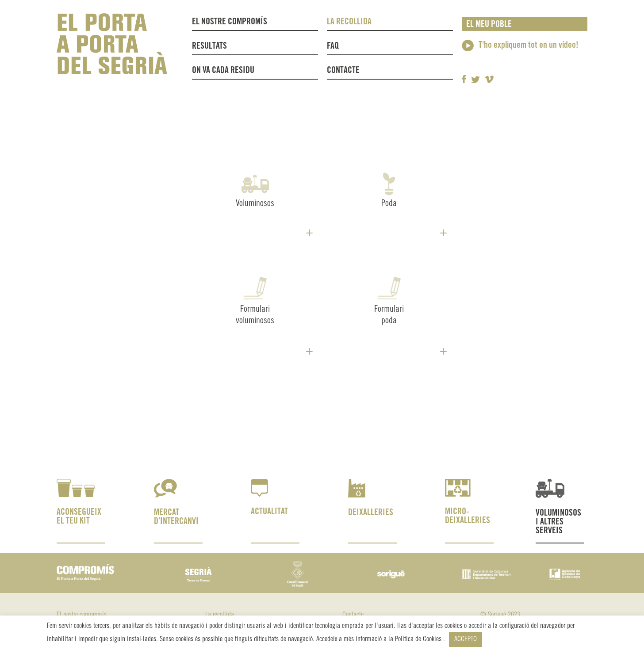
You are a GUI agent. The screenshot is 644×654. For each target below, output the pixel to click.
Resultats (209, 46)
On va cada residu (223, 71)
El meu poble (489, 25)
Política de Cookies (419, 639)
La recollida (351, 22)
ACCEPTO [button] (466, 639)
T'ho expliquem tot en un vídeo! (529, 45)
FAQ (333, 46)
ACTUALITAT (269, 512)
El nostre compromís (230, 22)
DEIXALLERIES (371, 513)
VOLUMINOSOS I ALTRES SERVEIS (558, 522)
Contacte (343, 71)
